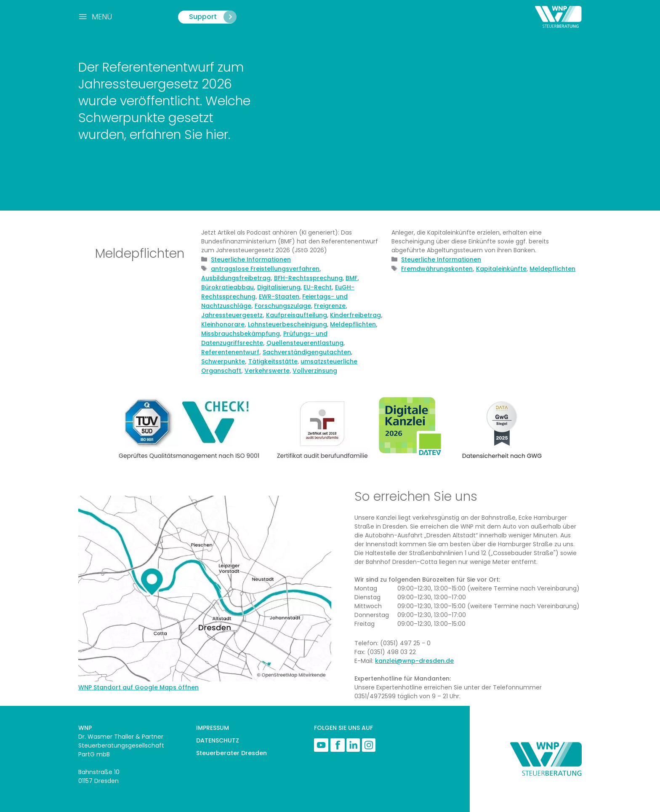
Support (213, 17)
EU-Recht (318, 287)
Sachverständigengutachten (307, 352)
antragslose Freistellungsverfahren (265, 269)
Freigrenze (330, 306)
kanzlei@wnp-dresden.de (414, 661)
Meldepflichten (353, 324)
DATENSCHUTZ (218, 740)
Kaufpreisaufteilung (297, 315)
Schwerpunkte (223, 361)
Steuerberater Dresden (232, 753)
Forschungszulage (283, 306)
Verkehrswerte (267, 371)
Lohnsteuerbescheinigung (287, 324)
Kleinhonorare (223, 324)
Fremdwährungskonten (437, 269)
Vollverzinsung (315, 371)
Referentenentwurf (230, 352)
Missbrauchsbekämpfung (241, 334)
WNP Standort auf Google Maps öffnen (138, 687)
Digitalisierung (279, 287)
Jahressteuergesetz (232, 315)
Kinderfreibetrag (355, 315)
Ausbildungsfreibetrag (236, 278)
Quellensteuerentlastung (305, 343)
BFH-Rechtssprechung (308, 278)
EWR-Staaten (279, 296)
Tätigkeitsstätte (273, 361)
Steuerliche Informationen (251, 259)
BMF (351, 278)
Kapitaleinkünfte (501, 269)
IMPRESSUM (213, 728)
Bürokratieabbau (228, 287)
